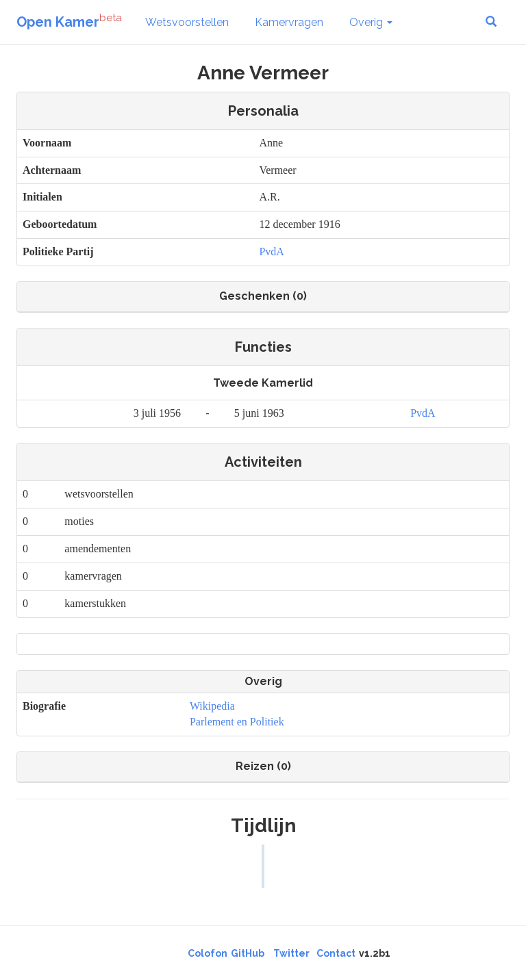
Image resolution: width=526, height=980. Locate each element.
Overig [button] (371, 22)
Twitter (291, 953)
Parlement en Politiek (237, 722)
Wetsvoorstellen (187, 22)
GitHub (248, 953)
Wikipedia (212, 706)
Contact (336, 953)
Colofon (208, 953)
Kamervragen (289, 22)
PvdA (271, 252)
